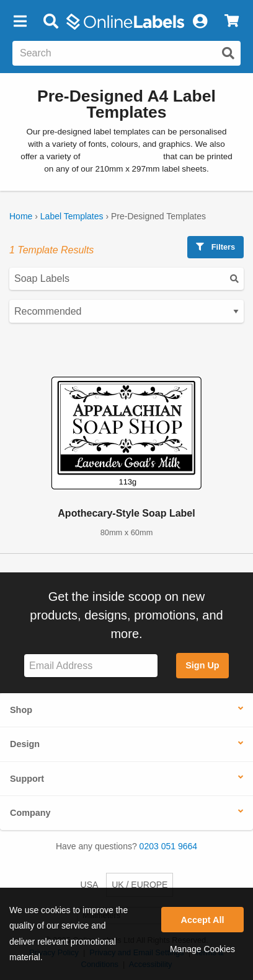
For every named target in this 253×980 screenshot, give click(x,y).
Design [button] (25, 744)
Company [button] (30, 813)
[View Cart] (232, 22)
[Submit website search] (228, 53)
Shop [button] (21, 710)
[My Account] (200, 22)
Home (21, 216)
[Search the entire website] (126, 53)
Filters (215, 247)
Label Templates (72, 216)
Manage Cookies (202, 949)
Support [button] (27, 779)
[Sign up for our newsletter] (91, 666)
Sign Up (202, 665)
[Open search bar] (51, 22)
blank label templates (122, 156)
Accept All (203, 920)
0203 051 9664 (168, 846)
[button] (20, 22)
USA (90, 885)
